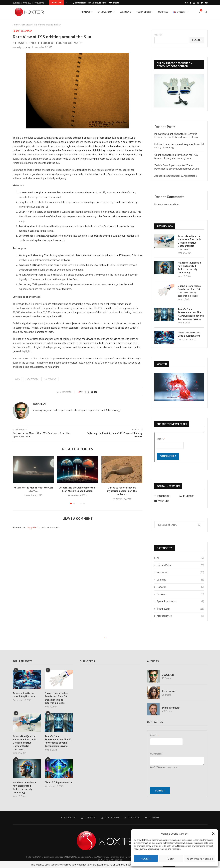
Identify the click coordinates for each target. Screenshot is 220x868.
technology (50, 379)
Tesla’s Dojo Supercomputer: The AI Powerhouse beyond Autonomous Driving (191, 314)
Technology (144, 12)
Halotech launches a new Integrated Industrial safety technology (105, 3)
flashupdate (32, 379)
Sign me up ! (168, 456)
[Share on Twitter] (88, 392)
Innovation (105, 12)
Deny (171, 859)
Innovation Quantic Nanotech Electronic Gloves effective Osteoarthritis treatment (190, 243)
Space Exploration (180, 601)
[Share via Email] (95, 392)
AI (180, 558)
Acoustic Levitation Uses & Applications (176, 176)
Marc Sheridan (171, 708)
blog (17, 379)
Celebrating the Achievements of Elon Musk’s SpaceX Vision (78, 489)
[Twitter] (194, 3)
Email (161, 439)
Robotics (180, 587)
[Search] (206, 12)
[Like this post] (82, 392)
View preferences (200, 859)
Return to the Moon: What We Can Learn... (33, 489)
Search (158, 35)
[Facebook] (190, 3)
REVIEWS (86, 12)
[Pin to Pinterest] (92, 392)
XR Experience (180, 616)
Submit (160, 791)
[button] (213, 834)
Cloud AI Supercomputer (59, 782)
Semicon (180, 594)
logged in (32, 528)
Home (16, 25)
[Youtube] (206, 3)
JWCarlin (26, 47)
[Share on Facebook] (85, 392)
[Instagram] (198, 3)
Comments (156, 754)
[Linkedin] (202, 3)
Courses (163, 12)
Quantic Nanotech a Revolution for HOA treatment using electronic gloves (189, 291)
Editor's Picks (180, 565)
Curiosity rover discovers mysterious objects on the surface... (122, 491)
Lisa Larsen (169, 691)
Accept (146, 859)
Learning (125, 12)
